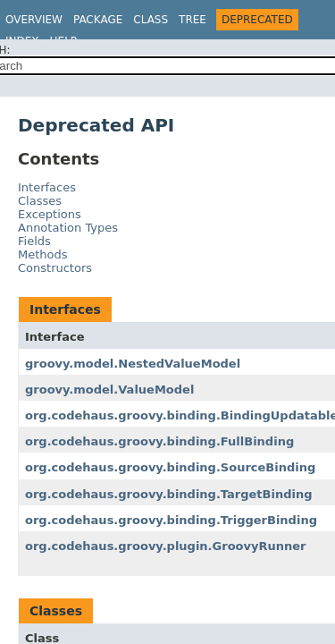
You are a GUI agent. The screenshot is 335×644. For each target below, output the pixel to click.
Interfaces (47, 187)
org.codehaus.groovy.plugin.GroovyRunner (165, 546)
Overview (34, 20)
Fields (34, 241)
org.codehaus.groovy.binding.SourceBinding (170, 467)
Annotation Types (68, 228)
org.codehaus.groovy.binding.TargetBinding (169, 494)
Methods (43, 254)
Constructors (55, 268)
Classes (40, 201)
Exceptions (50, 214)
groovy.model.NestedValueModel (133, 364)
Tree (193, 20)
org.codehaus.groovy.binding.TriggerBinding (171, 520)
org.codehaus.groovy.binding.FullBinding (159, 441)
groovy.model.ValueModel (109, 390)
